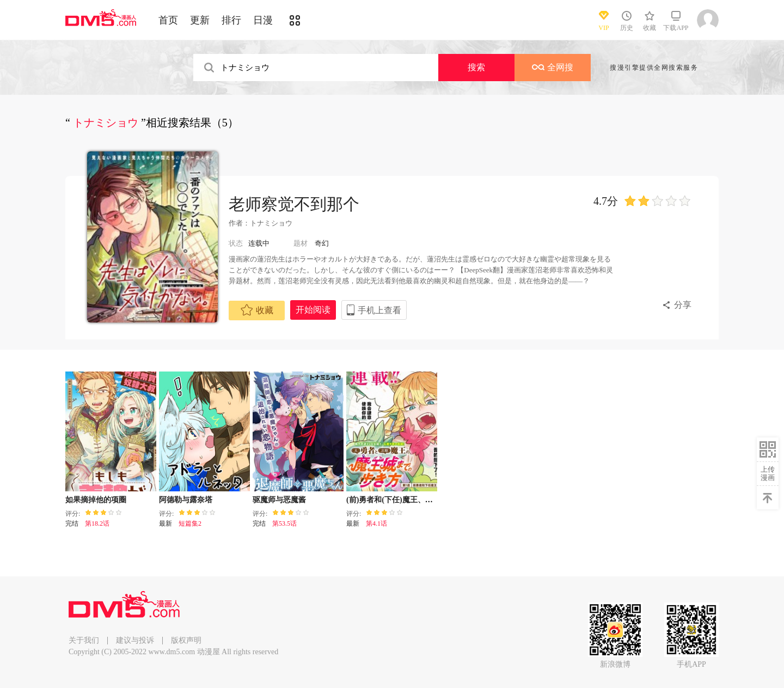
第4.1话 (376, 523)
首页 (168, 20)
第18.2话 (97, 523)
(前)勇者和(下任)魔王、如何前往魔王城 (412, 500)
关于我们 (84, 640)
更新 (200, 20)
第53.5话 (284, 523)
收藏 (257, 310)
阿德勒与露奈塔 (186, 500)
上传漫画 (768, 473)
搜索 (476, 67)
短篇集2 (190, 523)
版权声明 (186, 640)
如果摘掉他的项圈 (96, 500)
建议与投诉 (135, 640)
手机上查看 (379, 310)
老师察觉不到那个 (294, 204)
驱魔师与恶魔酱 (279, 500)
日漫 (263, 20)
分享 (683, 305)
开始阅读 (313, 310)
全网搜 (553, 67)
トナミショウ (271, 223)
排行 (231, 20)
